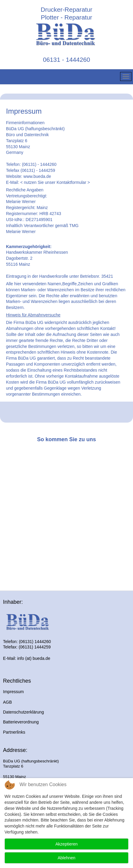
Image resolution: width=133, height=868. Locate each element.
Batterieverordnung (21, 722)
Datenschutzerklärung (23, 712)
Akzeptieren (67, 844)
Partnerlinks (14, 732)
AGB (8, 702)
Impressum (13, 692)
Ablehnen (66, 858)
